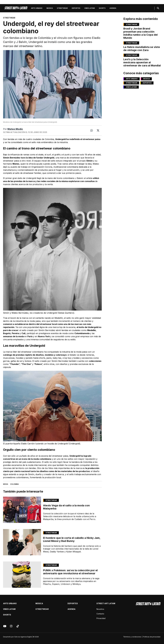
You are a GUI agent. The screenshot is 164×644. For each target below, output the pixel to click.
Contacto (100, 614)
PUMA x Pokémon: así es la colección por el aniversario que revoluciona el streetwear (70, 572)
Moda (6, 484)
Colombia (14, 484)
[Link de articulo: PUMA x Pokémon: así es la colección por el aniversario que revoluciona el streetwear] (22, 575)
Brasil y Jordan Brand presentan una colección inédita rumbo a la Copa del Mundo (140, 33)
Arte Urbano (37, 8)
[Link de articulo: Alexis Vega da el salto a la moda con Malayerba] (22, 510)
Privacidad (101, 618)
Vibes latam (89, 8)
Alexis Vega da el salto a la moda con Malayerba (66, 507)
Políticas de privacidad (152, 637)
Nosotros (100, 609)
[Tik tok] (18, 626)
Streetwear (62, 8)
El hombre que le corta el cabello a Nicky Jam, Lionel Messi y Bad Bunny (72, 539)
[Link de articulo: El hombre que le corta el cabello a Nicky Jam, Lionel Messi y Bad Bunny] (22, 542)
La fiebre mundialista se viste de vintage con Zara (142, 49)
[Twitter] (98, 131)
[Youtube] (5, 626)
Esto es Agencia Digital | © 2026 (27, 637)
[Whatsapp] (92, 131)
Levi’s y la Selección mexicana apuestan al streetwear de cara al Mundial (142, 62)
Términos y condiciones (132, 637)
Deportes (76, 8)
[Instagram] (11, 626)
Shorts (102, 8)
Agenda (113, 8)
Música (50, 8)
